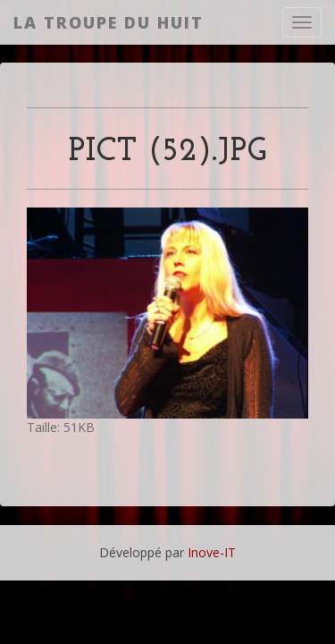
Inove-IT (212, 552)
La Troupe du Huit (109, 22)
